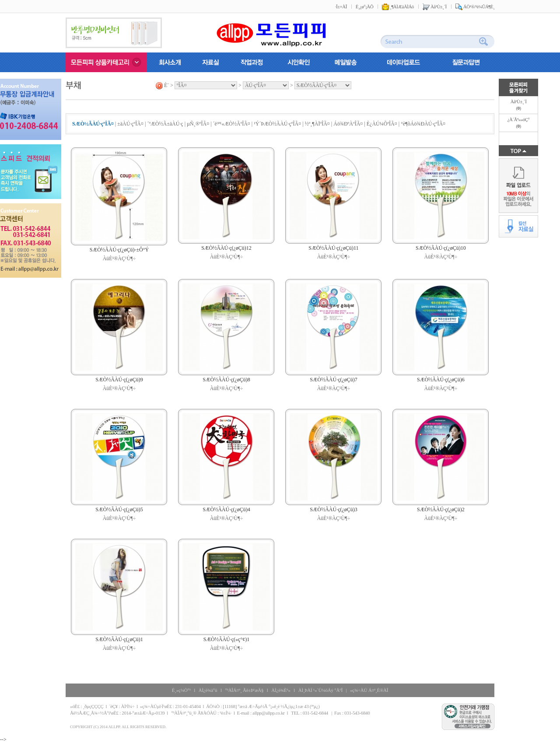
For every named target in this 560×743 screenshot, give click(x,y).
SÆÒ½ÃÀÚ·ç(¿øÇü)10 (441, 248)
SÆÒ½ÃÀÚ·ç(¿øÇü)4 (226, 509)
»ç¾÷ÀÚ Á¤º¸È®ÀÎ (369, 690)
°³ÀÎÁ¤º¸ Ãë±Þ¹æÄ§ (244, 690)
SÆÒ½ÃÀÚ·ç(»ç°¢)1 (226, 639)
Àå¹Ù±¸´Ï (435, 7)
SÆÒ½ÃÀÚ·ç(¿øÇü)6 (441, 380)
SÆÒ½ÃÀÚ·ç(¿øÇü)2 (441, 509)
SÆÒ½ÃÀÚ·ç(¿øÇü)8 (226, 380)
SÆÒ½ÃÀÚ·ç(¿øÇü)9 (119, 380)
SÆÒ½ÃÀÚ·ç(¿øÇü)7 (334, 380)
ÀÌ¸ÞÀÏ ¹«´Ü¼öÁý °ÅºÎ (320, 690)
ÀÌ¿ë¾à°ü (208, 690)
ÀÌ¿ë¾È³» (281, 690)
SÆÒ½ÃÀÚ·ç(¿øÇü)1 (119, 639)
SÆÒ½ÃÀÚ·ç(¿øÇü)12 (226, 248)
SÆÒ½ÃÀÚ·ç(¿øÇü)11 (333, 248)
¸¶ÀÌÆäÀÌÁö (398, 7)
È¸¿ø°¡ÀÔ (364, 7)
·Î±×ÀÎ (341, 7)
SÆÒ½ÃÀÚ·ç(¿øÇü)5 (119, 509)
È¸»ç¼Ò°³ (181, 690)
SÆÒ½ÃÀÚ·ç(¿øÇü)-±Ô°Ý (119, 250)
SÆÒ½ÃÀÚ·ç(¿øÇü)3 (334, 509)
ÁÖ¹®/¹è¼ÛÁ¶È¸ (475, 7)
